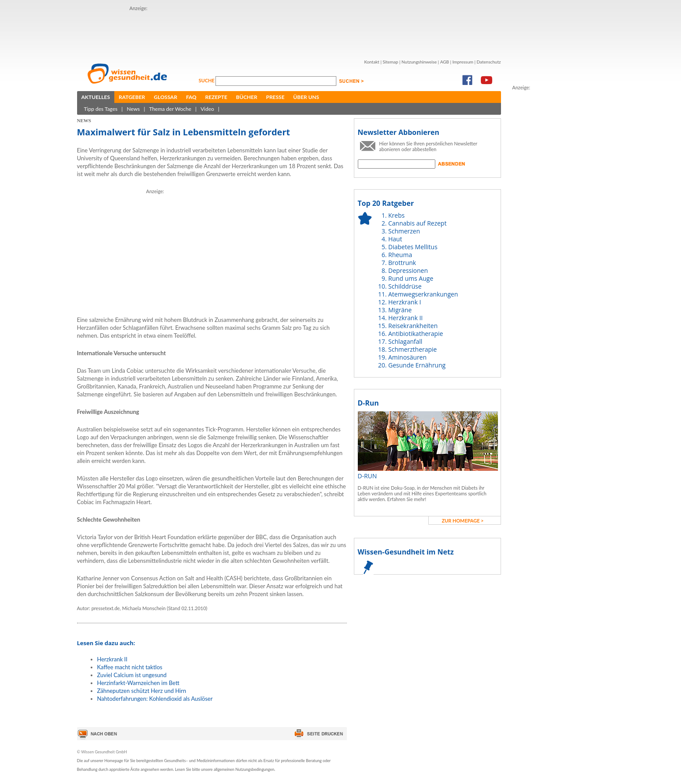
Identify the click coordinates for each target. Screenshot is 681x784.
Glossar (165, 97)
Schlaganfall (406, 341)
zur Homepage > (463, 521)
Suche (207, 80)
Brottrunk (402, 263)
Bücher (247, 97)
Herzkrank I (405, 302)
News (133, 109)
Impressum (463, 62)
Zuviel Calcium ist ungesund (132, 675)
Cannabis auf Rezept (418, 223)
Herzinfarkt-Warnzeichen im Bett (138, 683)
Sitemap (390, 62)
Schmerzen (404, 231)
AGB (445, 62)
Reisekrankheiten (413, 326)
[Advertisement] (289, 32)
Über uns (306, 97)
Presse (275, 97)
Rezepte (216, 97)
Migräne (400, 310)
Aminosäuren (408, 357)
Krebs (397, 215)
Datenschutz (489, 62)
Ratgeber (132, 97)
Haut (395, 239)
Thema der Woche (170, 109)
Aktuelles (96, 97)
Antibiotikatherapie (416, 334)
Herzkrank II (112, 659)
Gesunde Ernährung (417, 365)
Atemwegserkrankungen (423, 294)
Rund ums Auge (411, 278)
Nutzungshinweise (419, 62)
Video (207, 109)
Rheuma (400, 255)
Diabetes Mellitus (413, 247)
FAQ (191, 97)
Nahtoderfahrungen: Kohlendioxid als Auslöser (155, 699)
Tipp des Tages (101, 109)
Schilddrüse (405, 286)
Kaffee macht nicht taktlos (130, 667)
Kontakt (372, 62)
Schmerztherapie (413, 349)
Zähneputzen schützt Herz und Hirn (142, 691)
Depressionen (408, 270)
